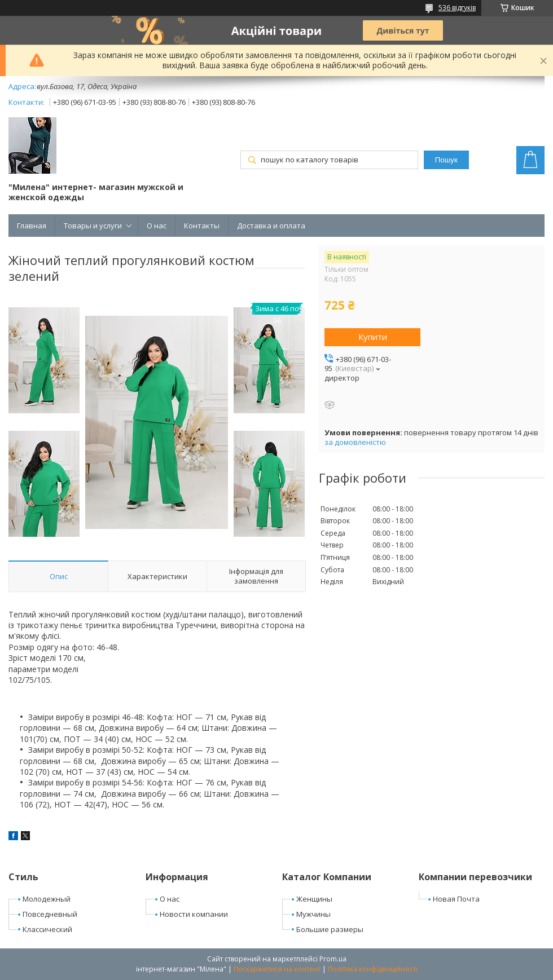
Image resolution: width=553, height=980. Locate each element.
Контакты (202, 226)
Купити (373, 337)
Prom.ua (333, 959)
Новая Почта (456, 899)
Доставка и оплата (271, 226)
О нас (157, 226)
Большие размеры (330, 929)
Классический (47, 929)
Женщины (314, 899)
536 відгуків (457, 8)
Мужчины (313, 914)
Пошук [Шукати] (446, 160)
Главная (32, 226)
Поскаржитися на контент (277, 969)
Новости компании (194, 914)
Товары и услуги (93, 226)
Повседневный (50, 914)
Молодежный (47, 899)
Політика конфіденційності (373, 969)
